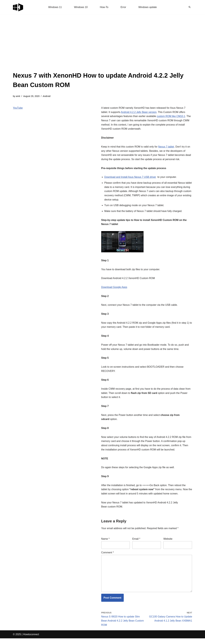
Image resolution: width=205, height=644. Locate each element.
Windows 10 (81, 7)
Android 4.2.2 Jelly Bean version (139, 112)
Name (105, 544)
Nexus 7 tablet (167, 147)
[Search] (190, 7)
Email (136, 544)
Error (123, 7)
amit (18, 96)
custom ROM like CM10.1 (172, 117)
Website (168, 544)
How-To (104, 7)
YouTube (18, 108)
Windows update (148, 7)
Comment (108, 557)
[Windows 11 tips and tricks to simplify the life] (18, 7)
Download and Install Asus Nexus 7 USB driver (131, 178)
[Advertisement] (102, 47)
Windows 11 (55, 7)
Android (47, 96)
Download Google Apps (114, 289)
